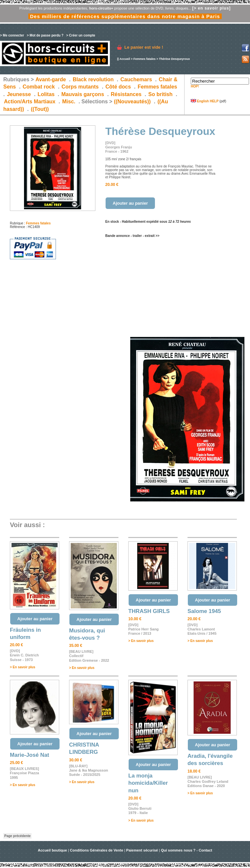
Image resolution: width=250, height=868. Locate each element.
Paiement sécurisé (142, 850)
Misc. (69, 102)
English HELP (205, 101)
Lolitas (46, 94)
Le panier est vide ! (144, 47)
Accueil (125, 59)
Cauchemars (136, 79)
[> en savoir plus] (211, 8)
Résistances (126, 94)
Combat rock (39, 87)
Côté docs (118, 87)
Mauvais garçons (83, 94)
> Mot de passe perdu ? (45, 35)
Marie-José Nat (29, 755)
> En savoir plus (23, 667)
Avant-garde (51, 79)
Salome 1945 (204, 611)
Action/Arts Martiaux (30, 102)
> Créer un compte (81, 35)
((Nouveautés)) (132, 102)
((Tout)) (40, 109)
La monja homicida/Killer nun (148, 783)
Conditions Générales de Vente (97, 850)
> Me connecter (12, 35)
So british (161, 94)
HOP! (195, 86)
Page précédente (17, 836)
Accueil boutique (53, 850)
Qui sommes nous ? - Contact (187, 850)
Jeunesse (19, 94)
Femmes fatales (144, 59)
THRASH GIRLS (149, 611)
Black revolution (93, 79)
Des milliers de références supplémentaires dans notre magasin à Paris (125, 16)
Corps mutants (81, 87)
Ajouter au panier (130, 203)
